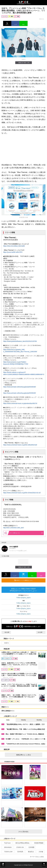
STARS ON (19, 847)
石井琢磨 (31, 847)
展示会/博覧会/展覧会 (22, 843)
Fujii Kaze (7, 843)
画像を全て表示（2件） (23, 63)
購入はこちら (26, 533)
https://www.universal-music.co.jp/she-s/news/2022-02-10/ (22, 493)
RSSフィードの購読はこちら (29, 580)
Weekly (24, 720)
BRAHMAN (7, 847)
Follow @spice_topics (24, 598)
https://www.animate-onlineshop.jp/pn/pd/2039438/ (20, 387)
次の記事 (41, 632)
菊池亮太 (30, 852)
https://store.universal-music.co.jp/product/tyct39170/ (20, 403)
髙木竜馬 (19, 852)
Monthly (39, 720)
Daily (8, 720)
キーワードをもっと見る (38, 857)
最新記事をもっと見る (28, 755)
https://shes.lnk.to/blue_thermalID (14, 246)
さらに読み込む (30, 832)
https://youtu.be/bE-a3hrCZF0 (13, 252)
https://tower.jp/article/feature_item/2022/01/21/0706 (20, 341)
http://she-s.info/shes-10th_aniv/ (13, 528)
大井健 (40, 852)
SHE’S (5, 643)
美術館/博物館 (38, 843)
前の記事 (6, 632)
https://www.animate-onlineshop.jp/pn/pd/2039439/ (20, 393)
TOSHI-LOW (7, 852)
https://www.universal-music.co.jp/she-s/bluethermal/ (20, 445)
